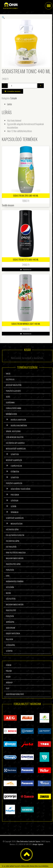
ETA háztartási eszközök (15, 535)
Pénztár (9, 671)
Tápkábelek (15, 512)
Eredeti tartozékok (13, 633)
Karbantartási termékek (15, 581)
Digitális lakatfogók (18, 420)
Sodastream (10, 628)
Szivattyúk (15, 454)
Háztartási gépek (12, 529)
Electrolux (10, 379)
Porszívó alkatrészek (14, 483)
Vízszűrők (10, 587)
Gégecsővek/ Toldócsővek (20, 489)
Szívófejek (14, 500)
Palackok (9, 639)
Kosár (8, 677)
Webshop (9, 682)
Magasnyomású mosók (15, 558)
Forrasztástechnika (14, 408)
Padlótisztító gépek (13, 564)
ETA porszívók (11, 547)
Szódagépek (10, 645)
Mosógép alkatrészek (14, 460)
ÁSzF (8, 688)
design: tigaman (38, 844)
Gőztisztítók (11, 599)
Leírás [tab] (9, 104)
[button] (3, 17)
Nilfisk (8, 593)
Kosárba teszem (14, 91)
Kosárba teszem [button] (27, 269)
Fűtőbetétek (15, 472)
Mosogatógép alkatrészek (16, 449)
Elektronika (10, 402)
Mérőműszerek (11, 414)
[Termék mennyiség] (23, 86)
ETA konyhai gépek (13, 541)
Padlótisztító (11, 610)
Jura (8, 576)
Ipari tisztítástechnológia (16, 553)
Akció (8, 373)
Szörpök (14, 98)
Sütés (8, 397)
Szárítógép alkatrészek (15, 518)
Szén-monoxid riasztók (15, 437)
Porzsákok (15, 495)
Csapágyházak (16, 466)
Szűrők (13, 506)
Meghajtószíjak (17, 524)
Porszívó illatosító (13, 391)
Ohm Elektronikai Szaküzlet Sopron (28, 841)
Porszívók (10, 570)
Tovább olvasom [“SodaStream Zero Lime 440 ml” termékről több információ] (8, 205)
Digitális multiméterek (19, 425)
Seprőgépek (10, 622)
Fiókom (9, 665)
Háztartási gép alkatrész (15, 443)
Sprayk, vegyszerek (13, 431)
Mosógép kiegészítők (14, 385)
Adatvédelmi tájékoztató (15, 694)
